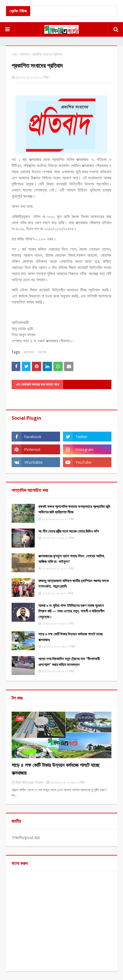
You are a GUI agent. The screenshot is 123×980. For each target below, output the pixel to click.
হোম (14, 54)
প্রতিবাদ (24, 54)
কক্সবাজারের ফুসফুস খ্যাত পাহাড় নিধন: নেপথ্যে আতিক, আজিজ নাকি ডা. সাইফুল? (72, 559)
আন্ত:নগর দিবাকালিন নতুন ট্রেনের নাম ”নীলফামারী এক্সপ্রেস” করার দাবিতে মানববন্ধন (69, 662)
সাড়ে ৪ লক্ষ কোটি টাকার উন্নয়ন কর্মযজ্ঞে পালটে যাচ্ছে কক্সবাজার (70, 637)
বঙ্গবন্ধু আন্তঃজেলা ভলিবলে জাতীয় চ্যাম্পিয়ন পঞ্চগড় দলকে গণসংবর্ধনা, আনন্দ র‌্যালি (73, 584)
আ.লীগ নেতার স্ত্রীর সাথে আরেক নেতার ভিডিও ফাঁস (69, 531)
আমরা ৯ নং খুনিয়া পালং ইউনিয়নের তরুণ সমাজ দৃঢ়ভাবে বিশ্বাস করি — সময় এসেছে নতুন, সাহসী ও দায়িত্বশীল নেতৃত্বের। (71, 611)
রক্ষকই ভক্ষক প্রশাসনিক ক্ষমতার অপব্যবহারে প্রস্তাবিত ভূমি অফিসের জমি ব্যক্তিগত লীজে (74, 509)
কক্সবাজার (29, 352)
